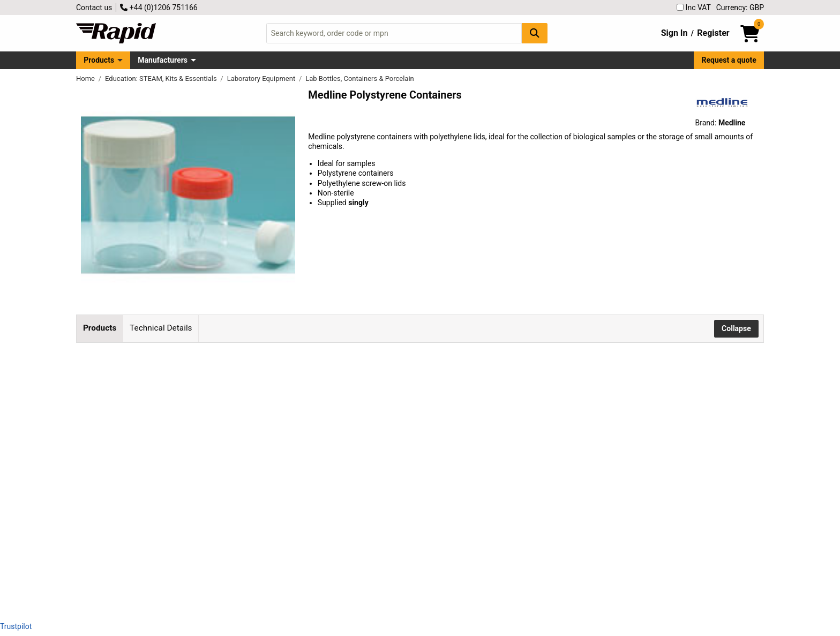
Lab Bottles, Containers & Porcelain (360, 78)
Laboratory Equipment (262, 78)
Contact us (94, 8)
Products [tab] (100, 328)
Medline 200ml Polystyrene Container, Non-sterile (258, 517)
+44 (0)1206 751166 (159, 8)
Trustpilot (16, 626)
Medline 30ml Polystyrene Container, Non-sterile (256, 372)
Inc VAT (694, 8)
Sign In (674, 33)
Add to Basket (465, 379)
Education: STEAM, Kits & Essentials (162, 78)
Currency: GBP (740, 8)
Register (713, 33)
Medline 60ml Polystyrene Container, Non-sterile (256, 445)
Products (99, 60)
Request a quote (729, 60)
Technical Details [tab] (161, 328)
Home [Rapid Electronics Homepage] (86, 78)
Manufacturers (163, 60)
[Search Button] (535, 33)
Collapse (736, 328)
